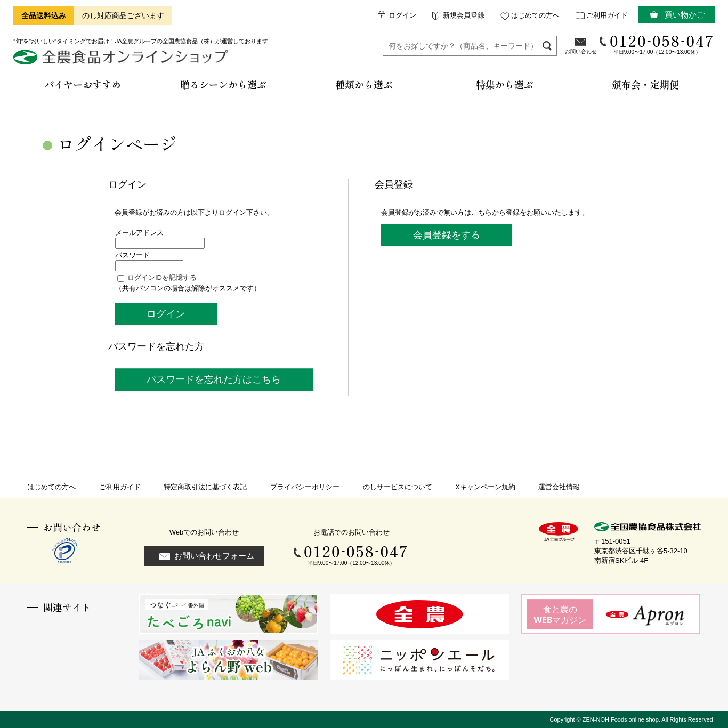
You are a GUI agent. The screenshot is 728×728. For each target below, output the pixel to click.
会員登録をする (447, 235)
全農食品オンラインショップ (122, 61)
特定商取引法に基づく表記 (205, 487)
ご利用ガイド (607, 15)
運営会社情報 (559, 487)
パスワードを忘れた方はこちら (214, 379)
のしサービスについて (398, 487)
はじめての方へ (535, 15)
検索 (547, 46)
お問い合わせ (581, 51)
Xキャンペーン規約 (485, 487)
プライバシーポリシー (305, 487)
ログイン (402, 15)
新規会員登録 (464, 15)
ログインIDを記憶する (162, 277)
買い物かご (685, 15)
